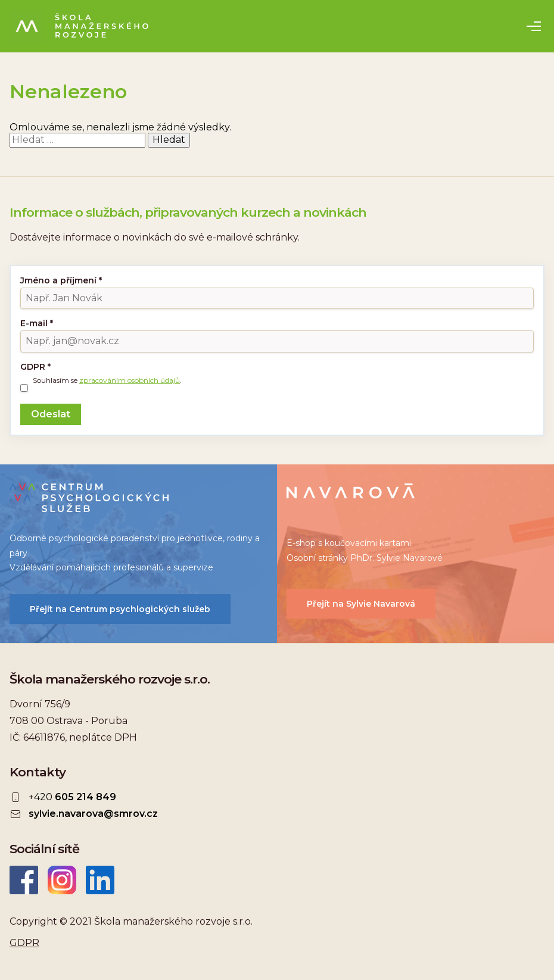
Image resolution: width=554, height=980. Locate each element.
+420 (72, 797)
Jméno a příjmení (61, 280)
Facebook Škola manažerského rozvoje (24, 880)
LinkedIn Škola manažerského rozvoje (100, 880)
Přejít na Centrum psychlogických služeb (120, 609)
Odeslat (51, 414)
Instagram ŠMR (62, 880)
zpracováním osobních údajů (130, 380)
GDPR (35, 367)
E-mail (37, 323)
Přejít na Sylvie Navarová (361, 604)
